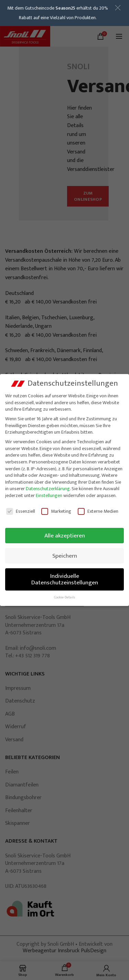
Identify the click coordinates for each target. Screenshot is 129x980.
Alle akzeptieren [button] (65, 535)
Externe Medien (98, 511)
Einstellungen (49, 495)
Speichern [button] (65, 555)
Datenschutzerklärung (48, 489)
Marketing (56, 511)
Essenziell (21, 511)
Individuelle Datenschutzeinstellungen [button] (65, 579)
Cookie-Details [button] (64, 597)
